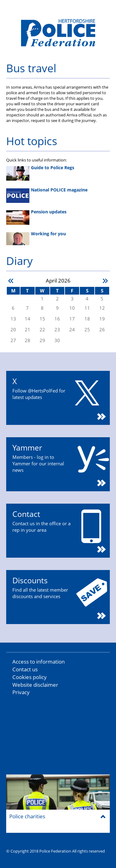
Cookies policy (30, 677)
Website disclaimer (35, 685)
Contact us (25, 669)
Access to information (39, 662)
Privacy (21, 692)
